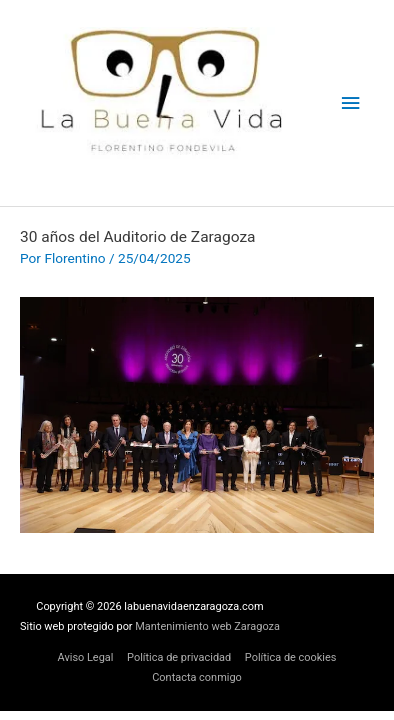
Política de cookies (291, 657)
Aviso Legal (86, 657)
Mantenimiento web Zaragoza (207, 626)
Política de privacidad (179, 657)
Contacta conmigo (197, 677)
